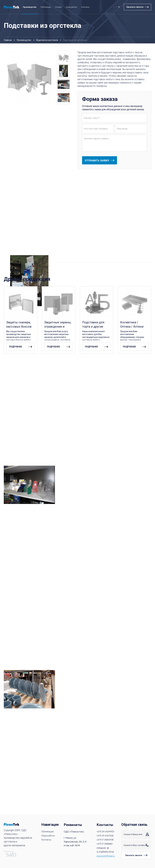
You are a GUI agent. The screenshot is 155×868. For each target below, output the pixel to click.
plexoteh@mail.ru (106, 857)
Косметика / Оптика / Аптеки (132, 324)
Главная (8, 40)
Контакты (85, 7)
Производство (30, 7)
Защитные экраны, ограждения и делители (58, 325)
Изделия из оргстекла (47, 40)
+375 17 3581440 (105, 844)
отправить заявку (97, 161)
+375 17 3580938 (105, 839)
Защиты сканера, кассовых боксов (19, 324)
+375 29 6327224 (105, 834)
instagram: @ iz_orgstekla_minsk (105, 851)
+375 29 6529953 (109, 7)
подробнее (15, 347)
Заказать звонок (135, 7)
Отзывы (58, 7)
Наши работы (72, 7)
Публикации (46, 7)
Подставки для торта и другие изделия (93, 325)
